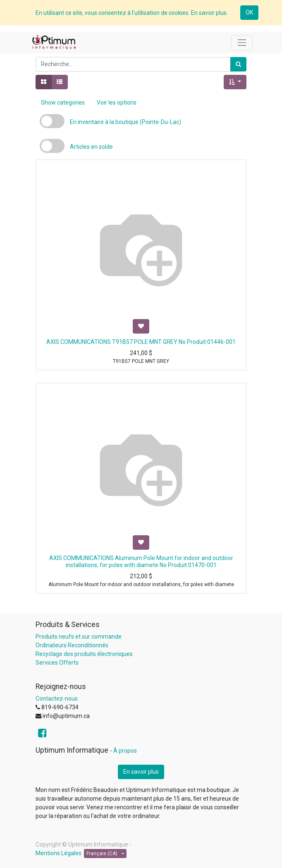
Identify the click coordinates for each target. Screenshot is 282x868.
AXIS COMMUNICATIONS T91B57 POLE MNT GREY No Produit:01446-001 (141, 342)
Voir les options (117, 103)
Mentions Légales (59, 853)
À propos (125, 751)
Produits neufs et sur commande (79, 637)
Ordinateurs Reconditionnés (72, 645)
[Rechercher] (238, 64)
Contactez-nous (57, 699)
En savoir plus (141, 772)
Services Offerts (57, 663)
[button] (235, 82)
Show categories (63, 103)
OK (249, 12)
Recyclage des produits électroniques (84, 654)
